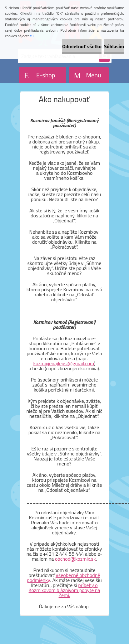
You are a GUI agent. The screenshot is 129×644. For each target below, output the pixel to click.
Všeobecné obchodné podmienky (63, 578)
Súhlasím (114, 46)
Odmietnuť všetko (82, 46)
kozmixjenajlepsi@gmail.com (64, 363)
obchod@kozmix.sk (75, 559)
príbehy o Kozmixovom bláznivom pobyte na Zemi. (64, 590)
